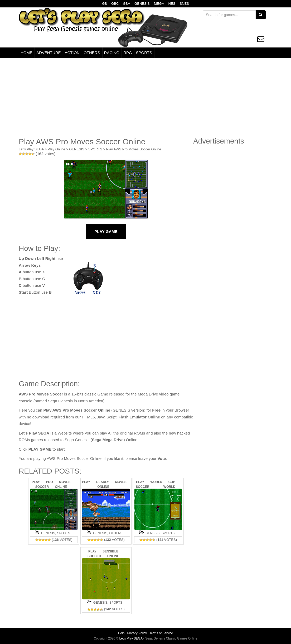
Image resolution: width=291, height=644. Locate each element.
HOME (26, 53)
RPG (128, 53)
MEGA (159, 4)
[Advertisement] (145, 98)
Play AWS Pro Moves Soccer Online (134, 149)
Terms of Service (161, 633)
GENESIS (142, 4)
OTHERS (92, 53)
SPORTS (144, 53)
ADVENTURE (49, 53)
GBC (115, 4)
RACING (112, 53)
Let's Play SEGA (31, 149)
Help (121, 633)
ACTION (72, 53)
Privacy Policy (137, 633)
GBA (126, 4)
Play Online (56, 149)
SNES (184, 4)
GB (105, 4)
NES (172, 4)
